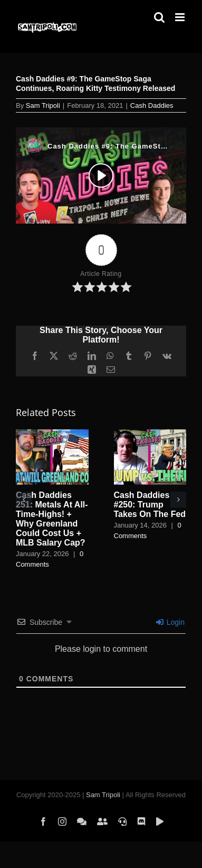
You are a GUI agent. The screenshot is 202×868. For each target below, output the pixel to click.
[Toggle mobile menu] (181, 17)
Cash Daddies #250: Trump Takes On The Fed (150, 505)
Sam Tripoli (43, 105)
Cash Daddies (152, 105)
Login (170, 622)
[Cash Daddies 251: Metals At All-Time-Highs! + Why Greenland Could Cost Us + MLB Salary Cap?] (52, 434)
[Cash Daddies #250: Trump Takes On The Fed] (150, 434)
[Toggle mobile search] (159, 17)
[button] (24, 500)
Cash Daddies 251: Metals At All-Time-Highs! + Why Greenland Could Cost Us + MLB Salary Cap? (52, 519)
